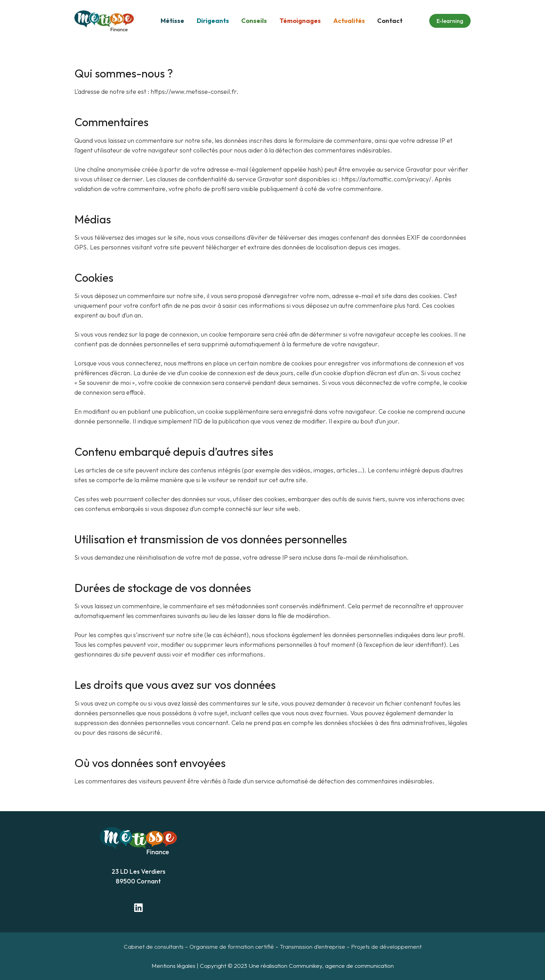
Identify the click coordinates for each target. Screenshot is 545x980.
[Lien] (104, 21)
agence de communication (359, 966)
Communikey (306, 966)
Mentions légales (173, 966)
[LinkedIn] (138, 908)
